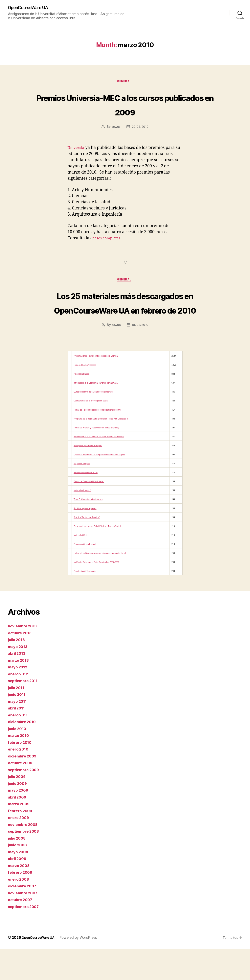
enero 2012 (19, 705)
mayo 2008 (19, 883)
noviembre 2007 (24, 924)
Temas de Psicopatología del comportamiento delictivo (97, 441)
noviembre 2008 (24, 856)
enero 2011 (19, 746)
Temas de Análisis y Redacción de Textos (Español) (96, 459)
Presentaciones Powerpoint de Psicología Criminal (96, 387)
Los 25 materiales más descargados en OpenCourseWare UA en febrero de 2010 (125, 319)
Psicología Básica (81, 405)
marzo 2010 (20, 767)
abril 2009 (18, 828)
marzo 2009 (20, 835)
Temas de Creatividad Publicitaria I (89, 513)
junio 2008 (19, 876)
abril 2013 (18, 685)
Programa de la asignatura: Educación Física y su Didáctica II (101, 450)
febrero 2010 (21, 774)
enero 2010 (19, 780)
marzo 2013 (20, 692)
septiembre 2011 (25, 712)
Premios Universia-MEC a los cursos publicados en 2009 (125, 105)
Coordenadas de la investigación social (91, 432)
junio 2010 (18, 760)
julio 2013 (18, 671)
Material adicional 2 (82, 522)
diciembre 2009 (24, 787)
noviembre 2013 (24, 657)
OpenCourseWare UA (31, 8)
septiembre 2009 (25, 801)
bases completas (108, 239)
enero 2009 (19, 849)
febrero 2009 (21, 842)
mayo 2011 (19, 733)
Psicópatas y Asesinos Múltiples (88, 477)
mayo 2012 (19, 698)
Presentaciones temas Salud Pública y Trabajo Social (97, 558)
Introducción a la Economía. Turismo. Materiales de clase (99, 468)
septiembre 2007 (25, 938)
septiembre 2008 (25, 862)
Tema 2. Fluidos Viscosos (85, 396)
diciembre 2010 (23, 753)
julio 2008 (18, 869)
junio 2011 (18, 726)
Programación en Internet (85, 576)
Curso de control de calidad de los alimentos (93, 423)
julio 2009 (18, 808)
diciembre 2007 (24, 917)
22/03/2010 (140, 128)
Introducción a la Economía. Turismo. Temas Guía (96, 414)
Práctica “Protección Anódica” (87, 549)
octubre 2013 (21, 664)
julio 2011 (17, 719)
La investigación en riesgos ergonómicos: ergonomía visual (100, 585)
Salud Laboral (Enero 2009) (86, 504)
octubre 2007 (21, 931)
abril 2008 (18, 890)
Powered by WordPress (82, 969)
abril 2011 (18, 739)
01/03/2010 (140, 356)
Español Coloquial (82, 495)
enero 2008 (19, 910)
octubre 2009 (22, 794)
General (125, 83)
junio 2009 (19, 815)
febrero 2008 (21, 904)
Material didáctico (81, 567)
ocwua (115, 128)
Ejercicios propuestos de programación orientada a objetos (99, 486)
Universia (77, 149)
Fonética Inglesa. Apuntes (85, 540)
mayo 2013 (19, 678)
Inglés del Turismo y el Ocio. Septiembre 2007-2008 (96, 594)
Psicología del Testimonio (85, 602)
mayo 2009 (19, 821)
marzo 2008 (20, 897)
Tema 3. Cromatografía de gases (88, 531)
